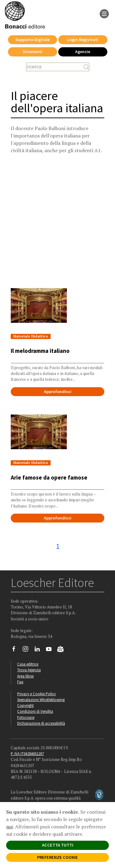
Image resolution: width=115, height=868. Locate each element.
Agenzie (83, 52)
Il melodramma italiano (40, 351)
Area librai (25, 676)
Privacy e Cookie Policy (36, 694)
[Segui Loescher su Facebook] (16, 650)
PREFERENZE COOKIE (57, 857)
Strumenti (33, 52)
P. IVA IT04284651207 (27, 754)
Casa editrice (28, 664)
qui (10, 827)
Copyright (25, 705)
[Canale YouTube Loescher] (51, 650)
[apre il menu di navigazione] (104, 13)
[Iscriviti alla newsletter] (63, 650)
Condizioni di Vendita (35, 711)
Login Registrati (83, 40)
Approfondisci (58, 392)
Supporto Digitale (33, 40)
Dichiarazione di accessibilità (41, 723)
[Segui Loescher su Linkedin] (39, 650)
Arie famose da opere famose (49, 477)
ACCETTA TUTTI (58, 845)
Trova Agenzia (29, 670)
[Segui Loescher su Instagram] (28, 650)
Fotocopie (26, 717)
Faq (20, 682)
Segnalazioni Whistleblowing (41, 700)
